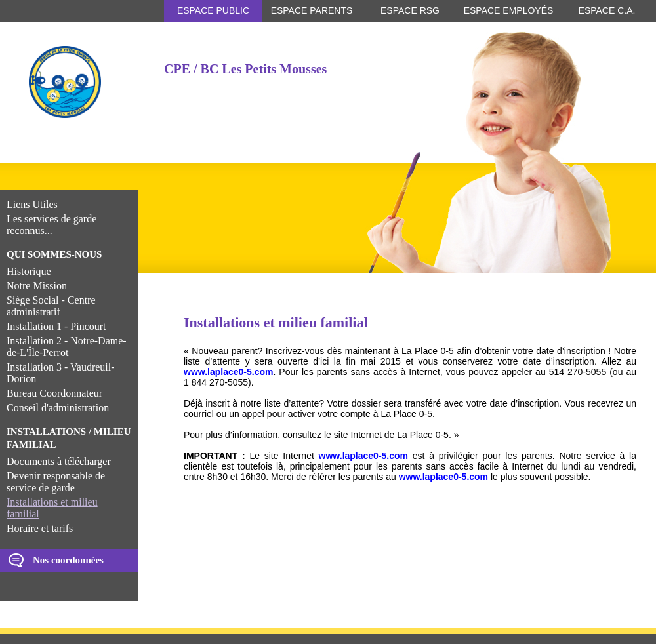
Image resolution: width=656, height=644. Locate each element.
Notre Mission (37, 286)
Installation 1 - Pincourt (56, 326)
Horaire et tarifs (40, 528)
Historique (29, 271)
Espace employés (509, 10)
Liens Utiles (32, 204)
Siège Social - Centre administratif (51, 306)
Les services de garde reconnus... (51, 225)
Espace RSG (410, 10)
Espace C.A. (607, 10)
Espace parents (312, 10)
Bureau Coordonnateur (54, 393)
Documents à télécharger (59, 461)
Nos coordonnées (68, 560)
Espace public (213, 10)
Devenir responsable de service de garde (56, 482)
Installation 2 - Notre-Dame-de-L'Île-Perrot (67, 347)
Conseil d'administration (58, 408)
